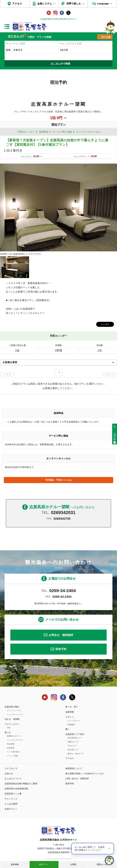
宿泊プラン (44, 864)
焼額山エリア (73, 742)
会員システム (45, 4)
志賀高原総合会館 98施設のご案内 (21, 784)
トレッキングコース (15, 740)
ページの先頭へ (115, 437)
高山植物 (11, 744)
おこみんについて (13, 779)
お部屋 (73, 864)
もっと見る (103, 324)
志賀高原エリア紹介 (75, 734)
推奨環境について (74, 768)
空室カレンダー (102, 864)
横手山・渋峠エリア (76, 754)
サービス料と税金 (62, 132)
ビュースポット (74, 721)
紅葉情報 (11, 748)
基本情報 (15, 864)
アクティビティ (12, 724)
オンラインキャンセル (88, 132)
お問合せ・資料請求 (61, 635)
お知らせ (9, 773)
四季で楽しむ (74, 4)
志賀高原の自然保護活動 (16, 789)
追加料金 (44, 132)
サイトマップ (11, 799)
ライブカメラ (11, 768)
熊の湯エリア (73, 750)
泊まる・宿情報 (12, 719)
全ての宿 (106, 37)
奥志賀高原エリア (75, 738)
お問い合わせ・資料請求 (77, 779)
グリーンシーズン (14, 711)
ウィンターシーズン (15, 714)
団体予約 (61, 649)
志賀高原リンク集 (13, 794)
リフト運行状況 (13, 752)
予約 (9, 728)
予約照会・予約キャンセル (58, 480)
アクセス (17, 4)
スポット (70, 717)
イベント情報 (12, 756)
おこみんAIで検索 (60, 64)
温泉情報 (70, 712)
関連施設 (71, 725)
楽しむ (8, 732)
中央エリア (72, 746)
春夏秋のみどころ (14, 736)
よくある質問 (11, 804)
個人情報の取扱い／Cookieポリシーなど (85, 773)
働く (67, 729)
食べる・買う (72, 707)
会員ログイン (11, 809)
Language (103, 4)
